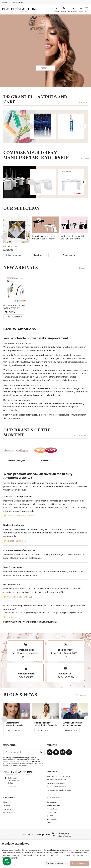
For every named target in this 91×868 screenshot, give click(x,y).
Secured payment (53, 806)
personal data (60, 855)
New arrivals (21, 268)
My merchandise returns (56, 783)
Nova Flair (45, 460)
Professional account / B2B (20, 597)
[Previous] (31, 126)
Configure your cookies (56, 863)
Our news (7, 809)
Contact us (12, 617)
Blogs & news (20, 695)
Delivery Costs (52, 809)
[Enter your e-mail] (24, 752)
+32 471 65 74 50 (65, 677)
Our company (52, 802)
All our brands (81, 436)
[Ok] (42, 752)
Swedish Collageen (17, 460)
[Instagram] (63, 752)
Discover (83, 103)
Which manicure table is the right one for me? (73, 238)
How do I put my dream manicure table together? (45, 238)
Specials (50, 816)
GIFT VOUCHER (11, 246)
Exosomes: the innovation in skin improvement (14, 724)
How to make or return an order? (59, 776)
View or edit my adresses (56, 787)
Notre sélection (9, 813)
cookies (72, 850)
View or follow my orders (56, 780)
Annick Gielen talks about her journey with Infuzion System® (74, 724)
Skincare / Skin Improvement (20, 516)
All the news (82, 695)
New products (52, 819)
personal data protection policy (14, 761)
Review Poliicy (52, 812)
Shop (5, 802)
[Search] (57, 9)
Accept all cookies (79, 863)
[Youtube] (56, 752)
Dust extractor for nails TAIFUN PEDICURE (14, 307)
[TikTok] (69, 752)
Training (7, 806)
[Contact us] (6, 2)
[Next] (83, 126)
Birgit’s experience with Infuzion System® (45, 724)
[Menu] (87, 9)
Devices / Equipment (17, 541)
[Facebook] (50, 752)
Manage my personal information (59, 790)
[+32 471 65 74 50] (18, 2)
